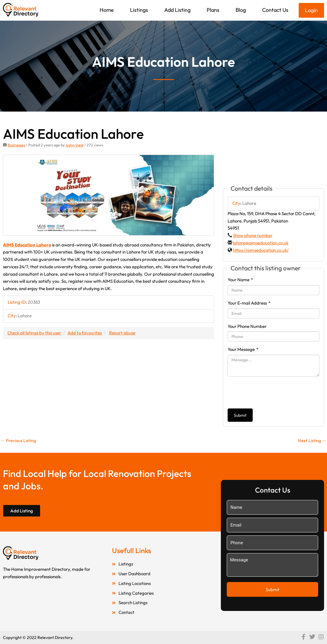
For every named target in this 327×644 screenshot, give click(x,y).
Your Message (243, 349)
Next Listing (312, 440)
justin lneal (75, 145)
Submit (240, 415)
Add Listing (177, 10)
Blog (241, 10)
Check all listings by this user (34, 333)
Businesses (16, 145)
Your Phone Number (247, 326)
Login (311, 10)
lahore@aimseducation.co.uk (261, 243)
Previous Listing (18, 440)
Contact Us (275, 10)
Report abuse (122, 333)
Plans (213, 10)
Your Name (240, 280)
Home (107, 10)
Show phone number (253, 235)
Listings (139, 10)
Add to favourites (85, 333)
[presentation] (272, 393)
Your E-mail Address (249, 303)
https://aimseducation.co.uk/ (261, 250)
